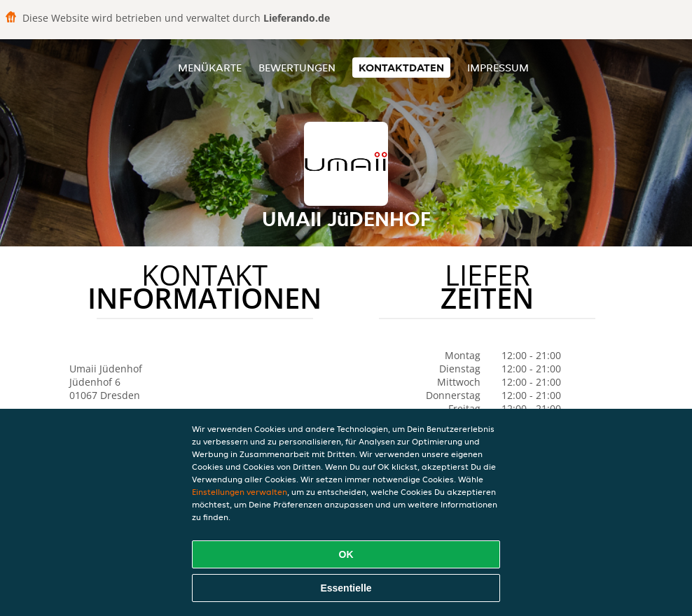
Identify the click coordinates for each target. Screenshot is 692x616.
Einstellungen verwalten (240, 492)
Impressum (498, 68)
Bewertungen (297, 68)
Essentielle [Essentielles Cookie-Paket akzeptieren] (346, 588)
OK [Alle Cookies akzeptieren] (346, 554)
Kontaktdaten (401, 68)
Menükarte (210, 68)
